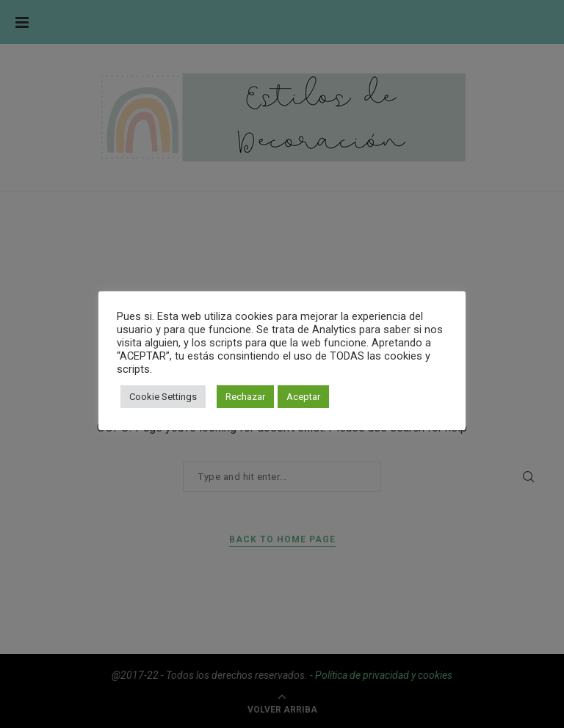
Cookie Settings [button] (163, 397)
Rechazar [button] (245, 397)
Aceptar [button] (303, 397)
